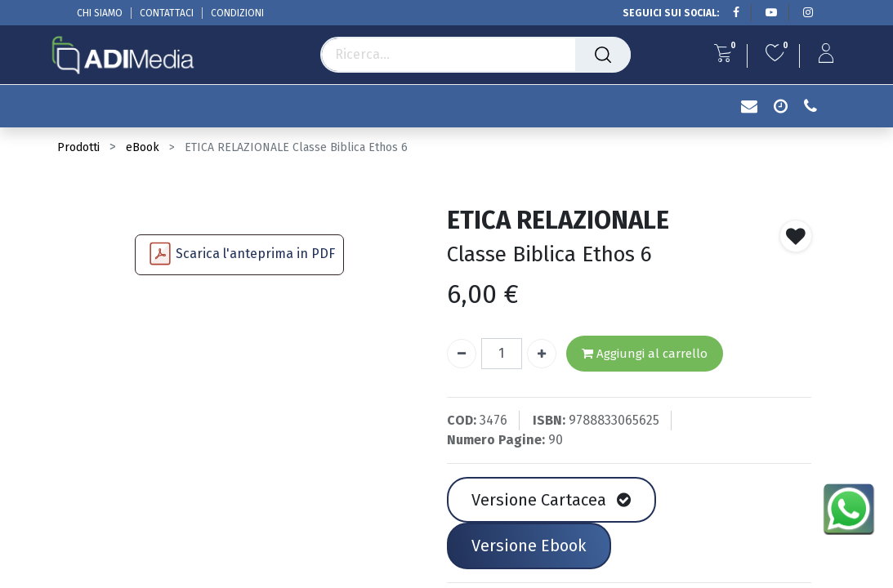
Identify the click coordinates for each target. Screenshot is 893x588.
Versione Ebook (529, 546)
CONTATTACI (167, 13)
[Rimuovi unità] (462, 354)
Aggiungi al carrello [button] (645, 354)
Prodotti (78, 147)
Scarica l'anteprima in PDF (255, 254)
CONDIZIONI (237, 13)
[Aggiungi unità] (542, 354)
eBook (143, 147)
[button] (796, 236)
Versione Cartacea (551, 500)
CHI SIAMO (100, 13)
